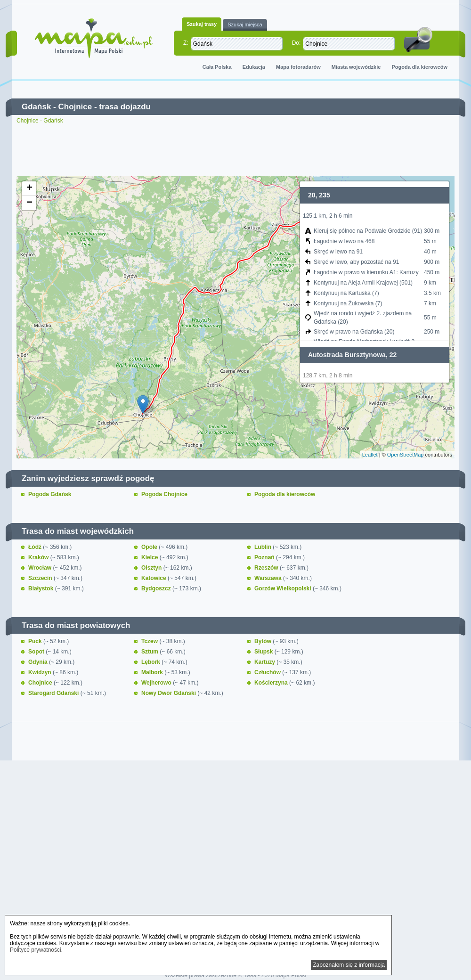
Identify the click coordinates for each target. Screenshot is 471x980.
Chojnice (75, 107)
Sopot (37, 652)
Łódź (36, 547)
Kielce (150, 557)
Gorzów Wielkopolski (284, 588)
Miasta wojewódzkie (356, 67)
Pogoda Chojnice (164, 494)
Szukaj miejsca (245, 24)
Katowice (154, 578)
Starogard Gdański (54, 693)
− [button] (29, 203)
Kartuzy (265, 662)
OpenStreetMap (406, 455)
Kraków (39, 557)
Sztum (150, 652)
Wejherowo (157, 683)
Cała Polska (217, 67)
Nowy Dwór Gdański (169, 693)
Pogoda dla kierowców (419, 67)
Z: (186, 43)
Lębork (151, 662)
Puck (36, 641)
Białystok (42, 588)
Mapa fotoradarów (298, 67)
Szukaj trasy (202, 24)
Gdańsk (36, 107)
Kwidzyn (41, 672)
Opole (150, 547)
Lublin (264, 547)
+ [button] (29, 188)
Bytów (264, 641)
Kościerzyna (272, 683)
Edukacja (254, 67)
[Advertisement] (235, 150)
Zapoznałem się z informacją (349, 965)
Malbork (153, 672)
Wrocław (41, 568)
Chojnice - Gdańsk (40, 121)
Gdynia (39, 662)
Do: (296, 43)
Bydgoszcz (157, 588)
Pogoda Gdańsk (50, 494)
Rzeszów (267, 568)
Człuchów (268, 672)
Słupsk (264, 652)
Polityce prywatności (36, 950)
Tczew (150, 641)
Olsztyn (152, 568)
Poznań (265, 557)
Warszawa (269, 578)
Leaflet (370, 455)
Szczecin (41, 578)
